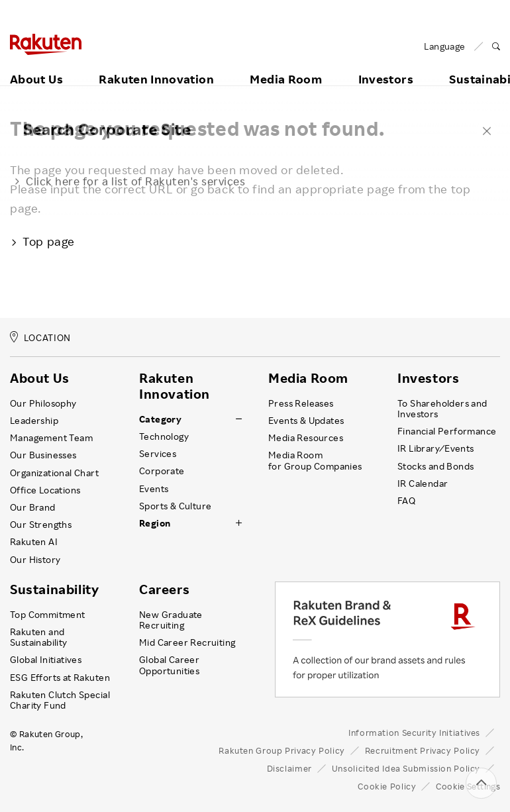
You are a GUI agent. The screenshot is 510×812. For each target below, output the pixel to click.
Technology (164, 436)
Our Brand (33, 507)
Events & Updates (306, 421)
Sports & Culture (175, 506)
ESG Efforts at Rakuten (60, 678)
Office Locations (45, 490)
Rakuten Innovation (156, 64)
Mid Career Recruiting (187, 642)
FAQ (406, 501)
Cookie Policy (387, 786)
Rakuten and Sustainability (39, 637)
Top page (42, 241)
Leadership (34, 421)
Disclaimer (289, 768)
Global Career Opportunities (169, 665)
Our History (35, 560)
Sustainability (54, 589)
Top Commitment (48, 615)
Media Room (286, 64)
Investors (386, 64)
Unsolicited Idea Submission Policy (406, 768)
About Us (36, 64)
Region (155, 523)
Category (160, 419)
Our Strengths (41, 525)
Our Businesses (43, 455)
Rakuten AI (34, 542)
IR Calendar (423, 483)
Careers (164, 589)
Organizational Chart (54, 473)
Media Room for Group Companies (315, 460)
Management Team (51, 438)
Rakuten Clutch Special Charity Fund (60, 700)
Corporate (162, 471)
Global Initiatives (46, 660)
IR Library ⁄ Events (436, 448)
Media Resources (306, 438)
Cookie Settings (468, 786)
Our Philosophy (43, 403)
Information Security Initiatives (414, 733)
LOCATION (40, 337)
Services (158, 454)
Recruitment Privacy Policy (423, 750)
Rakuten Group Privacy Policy (282, 750)
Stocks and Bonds (435, 466)
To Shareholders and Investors (442, 409)
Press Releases (301, 403)
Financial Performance (447, 431)
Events (154, 489)
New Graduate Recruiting (171, 620)
